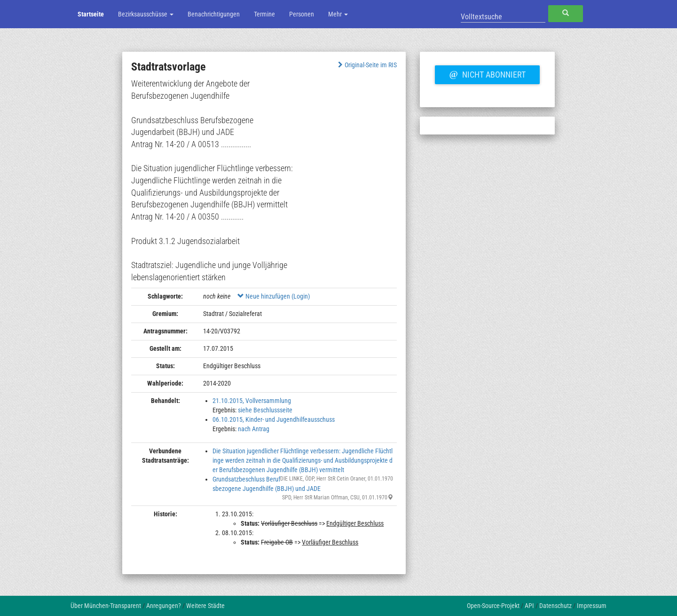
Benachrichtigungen (214, 14)
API (529, 606)
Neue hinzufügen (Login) (274, 296)
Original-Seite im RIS (366, 65)
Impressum (592, 606)
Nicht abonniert (487, 73)
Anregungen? (164, 606)
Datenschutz (555, 606)
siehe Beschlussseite (265, 410)
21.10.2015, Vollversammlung (252, 401)
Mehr (338, 14)
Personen (302, 14)
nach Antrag (254, 429)
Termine (264, 14)
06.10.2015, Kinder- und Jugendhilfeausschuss (274, 419)
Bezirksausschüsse (146, 14)
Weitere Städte (205, 606)
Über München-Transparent (106, 606)
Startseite (91, 14)
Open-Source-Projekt (493, 606)
